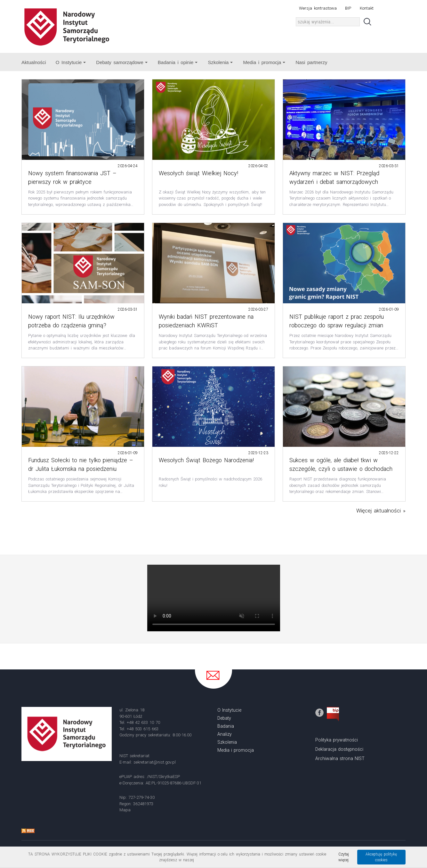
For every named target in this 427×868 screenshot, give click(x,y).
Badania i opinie (178, 62)
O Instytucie (71, 62)
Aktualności (34, 62)
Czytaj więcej (344, 857)
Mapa (125, 810)
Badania (226, 726)
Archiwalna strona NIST (340, 758)
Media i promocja (264, 62)
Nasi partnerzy (311, 62)
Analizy (225, 734)
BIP (348, 8)
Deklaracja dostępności (339, 749)
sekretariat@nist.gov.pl (155, 762)
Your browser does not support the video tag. (214, 598)
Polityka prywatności (337, 740)
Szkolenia (220, 62)
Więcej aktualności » (381, 511)
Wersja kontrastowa (318, 8)
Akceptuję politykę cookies (381, 857)
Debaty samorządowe (122, 62)
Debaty (224, 718)
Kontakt (367, 8)
